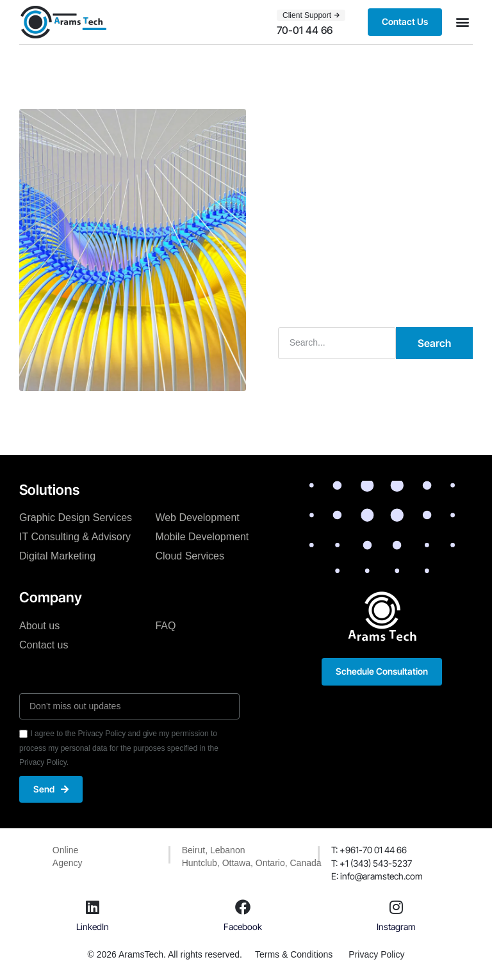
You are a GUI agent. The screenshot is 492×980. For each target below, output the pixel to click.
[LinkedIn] (93, 907)
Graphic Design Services (76, 518)
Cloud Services (190, 556)
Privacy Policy (376, 954)
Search (434, 343)
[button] (462, 22)
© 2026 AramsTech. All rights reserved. (165, 954)
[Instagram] (396, 907)
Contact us (44, 645)
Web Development (197, 518)
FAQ (165, 626)
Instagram (396, 927)
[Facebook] (243, 907)
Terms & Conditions (294, 954)
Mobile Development (202, 537)
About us (39, 626)
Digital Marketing (57, 556)
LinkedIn (93, 927)
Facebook (243, 927)
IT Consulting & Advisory (75, 537)
